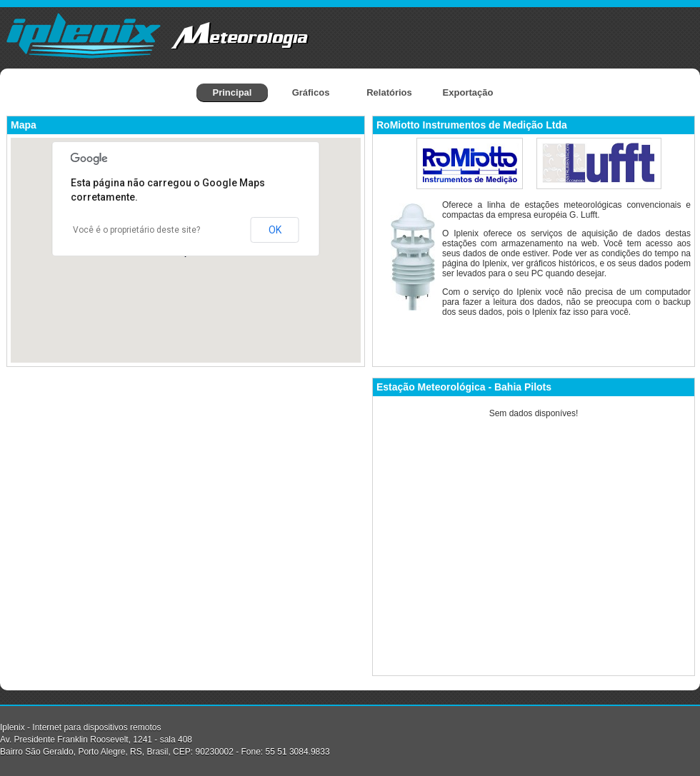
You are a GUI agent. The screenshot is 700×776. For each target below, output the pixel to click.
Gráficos (311, 92)
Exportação (468, 92)
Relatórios (389, 92)
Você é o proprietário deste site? (136, 230)
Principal (232, 92)
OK (275, 230)
